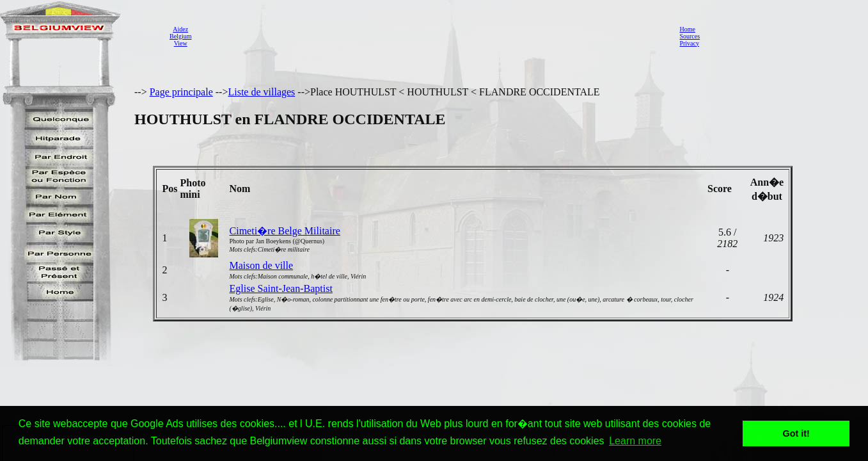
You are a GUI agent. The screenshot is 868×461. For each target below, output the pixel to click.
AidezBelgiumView (180, 36)
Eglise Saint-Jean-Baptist (281, 288)
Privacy (689, 43)
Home (687, 29)
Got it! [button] (796, 433)
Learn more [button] (635, 441)
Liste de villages (261, 92)
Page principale (181, 92)
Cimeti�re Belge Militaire (285, 231)
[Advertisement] (432, 36)
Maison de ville (262, 265)
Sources (690, 36)
